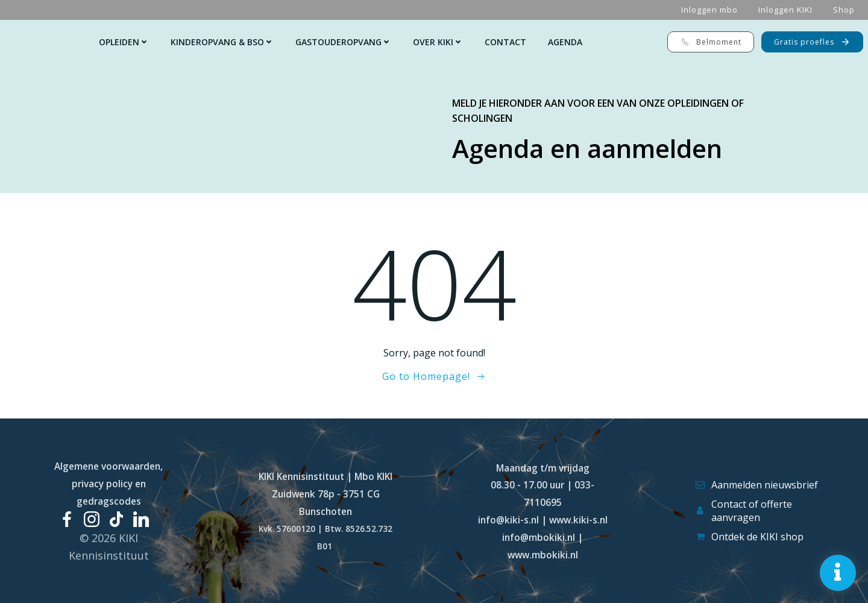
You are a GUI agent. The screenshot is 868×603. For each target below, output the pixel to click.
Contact (505, 42)
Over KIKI (438, 42)
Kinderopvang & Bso (222, 42)
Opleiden (124, 42)
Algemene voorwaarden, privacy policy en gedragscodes (108, 484)
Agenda (565, 42)
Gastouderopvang (343, 42)
